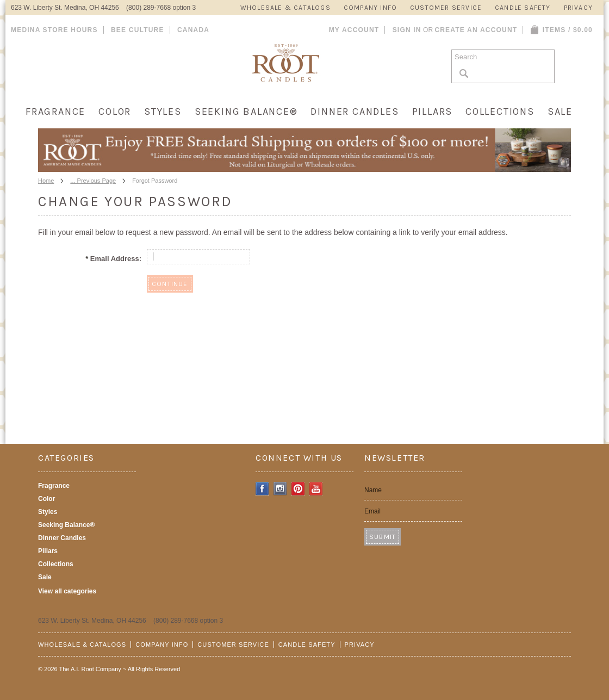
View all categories (67, 591)
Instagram (280, 489)
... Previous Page (93, 181)
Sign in (407, 30)
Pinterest (298, 489)
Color (115, 111)
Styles (163, 111)
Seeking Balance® (246, 111)
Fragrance (55, 111)
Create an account (476, 30)
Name (373, 490)
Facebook (262, 489)
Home (46, 181)
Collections (500, 111)
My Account (354, 30)
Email (372, 511)
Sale (560, 111)
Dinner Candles (355, 111)
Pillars (433, 111)
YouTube (316, 489)
